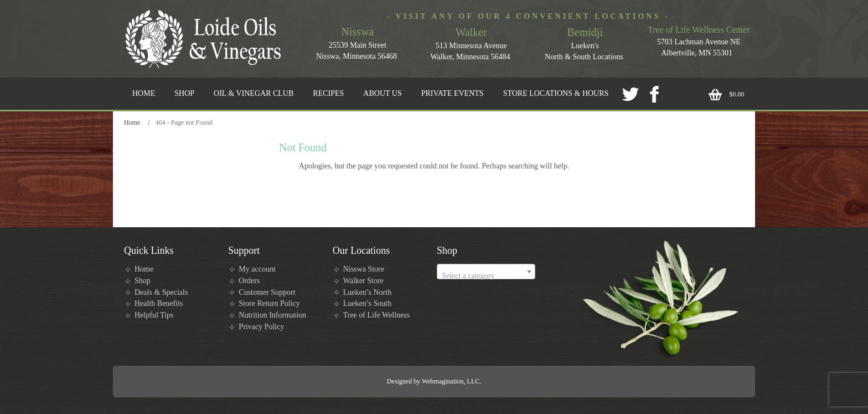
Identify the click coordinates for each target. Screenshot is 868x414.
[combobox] (486, 272)
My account (257, 269)
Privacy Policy (261, 327)
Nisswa (357, 32)
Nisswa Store (364, 269)
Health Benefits (159, 303)
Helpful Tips (154, 315)
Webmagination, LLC (451, 381)
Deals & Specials (161, 292)
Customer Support (267, 292)
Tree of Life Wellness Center (699, 30)
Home (132, 122)
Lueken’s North (367, 292)
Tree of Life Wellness (377, 315)
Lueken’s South (368, 303)
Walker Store (363, 281)
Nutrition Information (272, 315)
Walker (471, 32)
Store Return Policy (269, 303)
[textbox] (486, 276)
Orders (249, 281)
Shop (143, 281)
